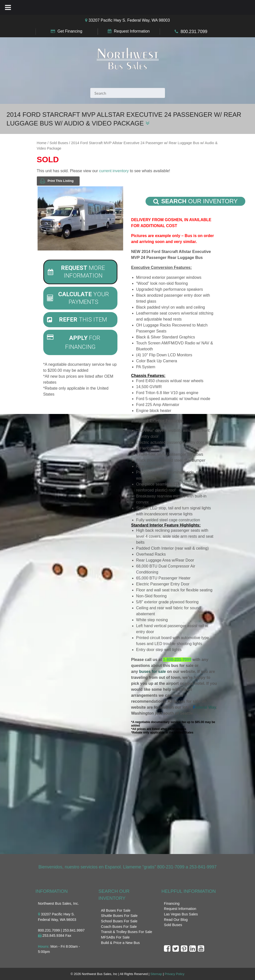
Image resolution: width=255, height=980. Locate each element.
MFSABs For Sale (115, 937)
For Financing (74, 342)
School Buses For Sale (119, 921)
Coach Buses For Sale (119, 927)
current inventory (114, 171)
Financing (172, 903)
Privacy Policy (175, 974)
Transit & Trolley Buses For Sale (127, 932)
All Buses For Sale (116, 910)
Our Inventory (195, 201)
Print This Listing (57, 181)
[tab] (80, 272)
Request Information (132, 31)
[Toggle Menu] (8, 7)
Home (42, 143)
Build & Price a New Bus (120, 943)
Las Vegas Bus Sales (181, 914)
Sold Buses (59, 143)
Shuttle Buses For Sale (119, 916)
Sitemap (156, 974)
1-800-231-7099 (177, 660)
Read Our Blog (176, 920)
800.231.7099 (194, 32)
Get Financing (70, 31)
